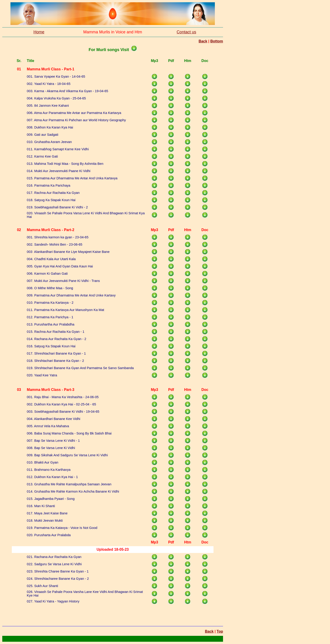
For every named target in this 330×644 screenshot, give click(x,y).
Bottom (217, 41)
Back (203, 41)
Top (220, 631)
